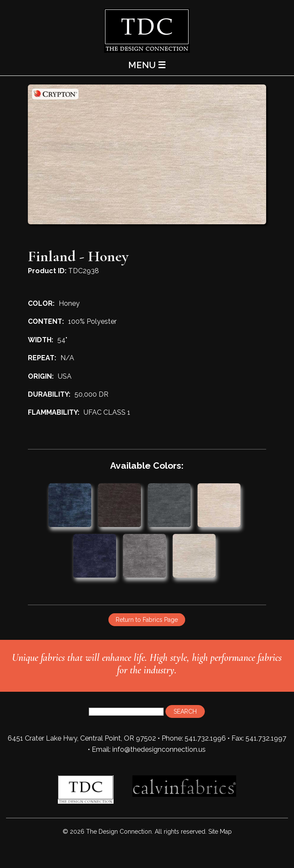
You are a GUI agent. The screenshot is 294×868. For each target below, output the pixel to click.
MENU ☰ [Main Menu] (147, 65)
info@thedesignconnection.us (159, 749)
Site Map (220, 832)
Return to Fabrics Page (147, 620)
